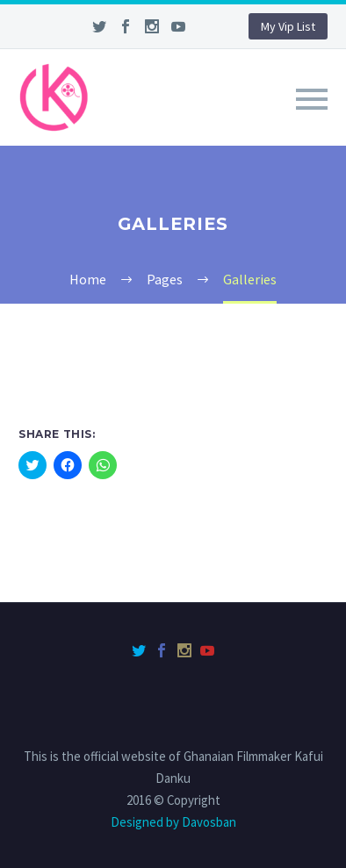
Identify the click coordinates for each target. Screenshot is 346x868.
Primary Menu (312, 99)
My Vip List (288, 26)
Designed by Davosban (173, 822)
